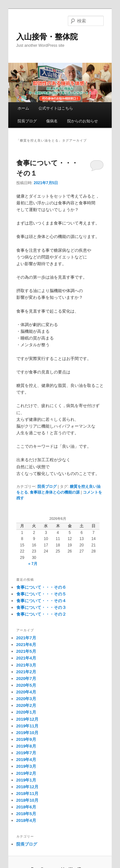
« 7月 (33, 564)
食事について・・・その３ (41, 607)
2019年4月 (26, 760)
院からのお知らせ (83, 121)
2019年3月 (26, 766)
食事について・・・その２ (41, 614)
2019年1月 (26, 780)
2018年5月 (26, 814)
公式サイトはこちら (56, 108)
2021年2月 (26, 672)
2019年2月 (26, 773)
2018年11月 (27, 794)
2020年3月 (26, 699)
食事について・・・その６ (41, 587)
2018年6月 (26, 807)
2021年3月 (26, 665)
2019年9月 (26, 739)
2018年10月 (27, 800)
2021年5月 (26, 651)
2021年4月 (26, 658)
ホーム (23, 108)
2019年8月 (26, 746)
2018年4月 (26, 820)
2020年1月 (26, 712)
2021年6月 (26, 645)
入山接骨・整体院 (47, 37)
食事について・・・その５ (41, 594)
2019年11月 (27, 726)
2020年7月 (26, 679)
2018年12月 (27, 787)
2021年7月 (26, 638)
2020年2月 (26, 705)
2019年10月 (27, 733)
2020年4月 (26, 692)
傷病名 (52, 121)
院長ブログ (27, 121)
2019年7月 (26, 753)
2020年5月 (26, 685)
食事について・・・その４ (41, 601)
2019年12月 (27, 719)
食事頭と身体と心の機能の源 (55, 492)
